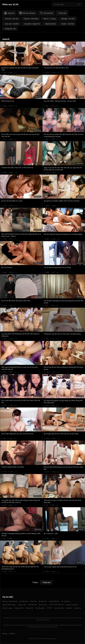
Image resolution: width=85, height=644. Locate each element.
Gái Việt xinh (43, 601)
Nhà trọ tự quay (7, 608)
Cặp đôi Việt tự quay (9, 605)
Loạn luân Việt (59, 608)
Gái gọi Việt (29, 608)
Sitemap (5, 634)
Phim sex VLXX (10, 4)
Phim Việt (33, 601)
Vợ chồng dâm (40, 608)
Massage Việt (19, 608)
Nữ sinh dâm (43, 605)
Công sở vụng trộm (72, 605)
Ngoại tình (78, 608)
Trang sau (46, 582)
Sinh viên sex (32, 605)
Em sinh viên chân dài (56, 605)
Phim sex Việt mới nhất (10, 601)
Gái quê (49, 608)
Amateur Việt (22, 605)
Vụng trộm (69, 608)
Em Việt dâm (66, 601)
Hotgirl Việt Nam (54, 601)
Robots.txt (12, 634)
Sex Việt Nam (24, 601)
